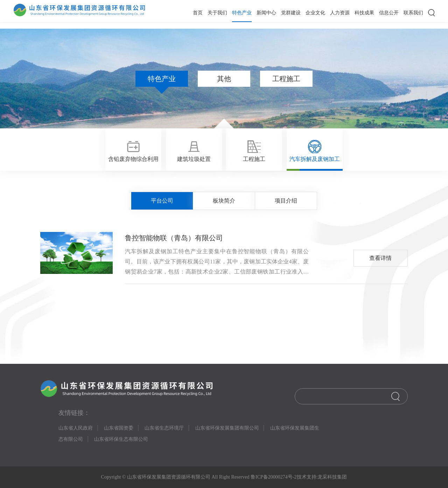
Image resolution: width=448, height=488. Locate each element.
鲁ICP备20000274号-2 (273, 477)
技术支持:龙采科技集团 (322, 477)
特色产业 (242, 13)
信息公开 (389, 13)
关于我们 (217, 13)
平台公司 (162, 201)
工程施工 (286, 79)
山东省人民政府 (76, 428)
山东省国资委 (119, 428)
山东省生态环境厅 (164, 428)
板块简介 (224, 201)
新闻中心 (266, 13)
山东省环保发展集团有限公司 (227, 428)
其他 (224, 79)
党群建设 (291, 13)
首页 (198, 13)
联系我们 (413, 13)
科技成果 (364, 13)
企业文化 (315, 13)
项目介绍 (286, 201)
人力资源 (340, 13)
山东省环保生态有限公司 (121, 439)
